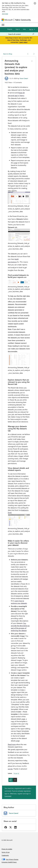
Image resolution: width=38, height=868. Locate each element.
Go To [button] (31, 29)
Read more (12, 744)
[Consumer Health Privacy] (19, 862)
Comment (8, 796)
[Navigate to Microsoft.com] (7, 20)
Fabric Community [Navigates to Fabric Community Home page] (23, 20)
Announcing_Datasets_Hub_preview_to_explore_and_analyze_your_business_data (19, 209)
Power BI (16, 773)
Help (24, 29)
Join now (5, 14)
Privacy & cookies (7, 849)
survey (10, 769)
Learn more (23, 42)
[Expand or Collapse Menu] (3, 25)
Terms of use (6, 852)
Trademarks (5, 855)
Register (10, 29)
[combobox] (21, 34)
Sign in (18, 29)
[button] (32, 61)
